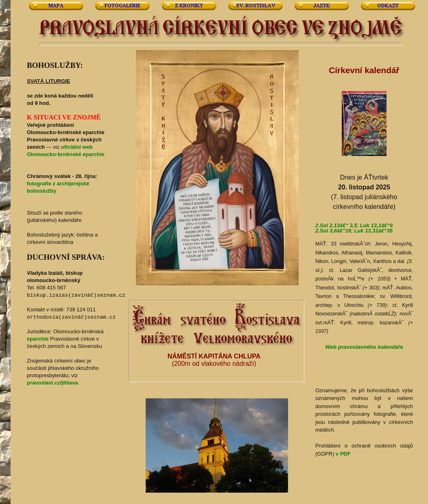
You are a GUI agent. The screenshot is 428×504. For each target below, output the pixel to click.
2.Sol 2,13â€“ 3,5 (336, 225)
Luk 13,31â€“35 (373, 231)
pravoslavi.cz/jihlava (52, 383)
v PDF (343, 454)
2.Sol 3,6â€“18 (333, 231)
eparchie (38, 339)
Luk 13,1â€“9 (376, 225)
